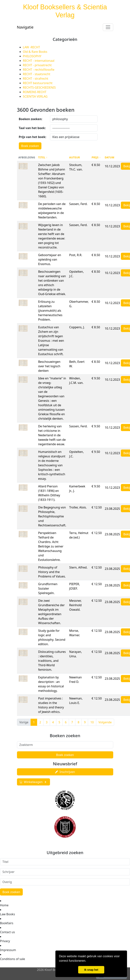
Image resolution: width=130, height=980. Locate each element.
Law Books (7, 914)
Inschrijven (65, 772)
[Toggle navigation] (108, 27)
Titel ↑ (43, 157)
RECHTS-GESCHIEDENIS (39, 87)
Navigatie (25, 27)
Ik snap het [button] (91, 970)
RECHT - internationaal (39, 61)
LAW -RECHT (32, 47)
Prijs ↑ (96, 157)
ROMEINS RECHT (35, 92)
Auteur (75, 157)
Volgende (105, 722)
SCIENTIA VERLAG (35, 96)
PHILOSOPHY (32, 56)
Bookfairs (7, 923)
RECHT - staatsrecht (37, 74)
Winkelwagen (34, 782)
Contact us (7, 932)
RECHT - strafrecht (36, 79)
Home (4, 905)
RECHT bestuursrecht (38, 83)
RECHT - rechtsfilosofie (39, 70)
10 (92, 722)
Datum (109, 157)
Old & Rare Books (35, 52)
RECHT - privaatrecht (37, 65)
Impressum (8, 950)
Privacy (5, 941)
